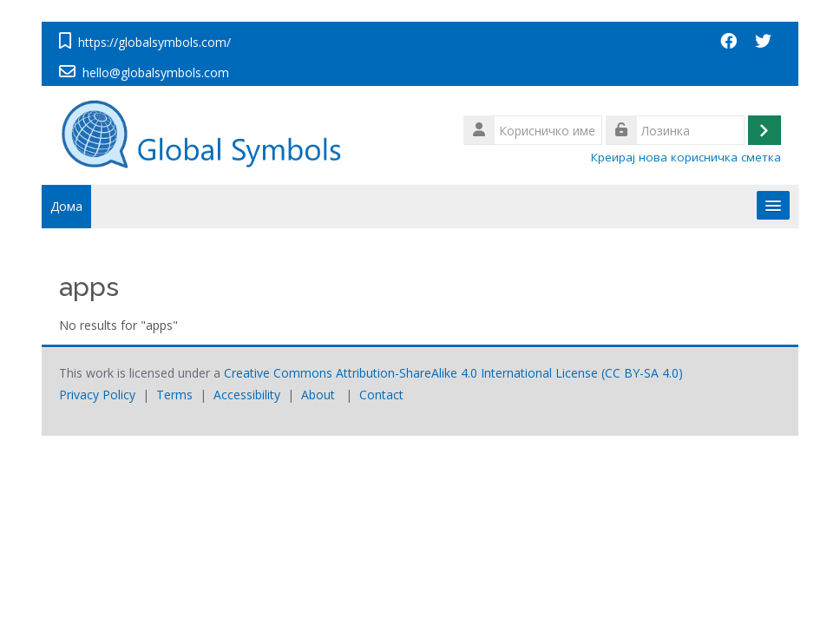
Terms (174, 395)
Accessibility (247, 395)
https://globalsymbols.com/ (154, 42)
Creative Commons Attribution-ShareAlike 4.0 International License (411, 373)
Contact (381, 395)
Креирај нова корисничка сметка (686, 157)
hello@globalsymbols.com (156, 72)
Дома (66, 206)
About (318, 395)
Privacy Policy (97, 395)
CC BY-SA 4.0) (644, 373)
